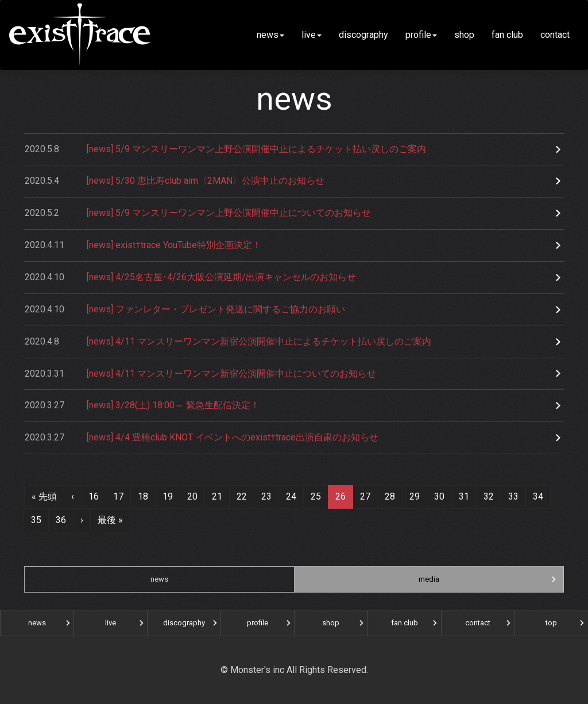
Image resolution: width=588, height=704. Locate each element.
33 (513, 496)
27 (365, 496)
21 (217, 496)
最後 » (110, 520)
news (270, 35)
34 (538, 496)
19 (168, 496)
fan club (507, 35)
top (551, 623)
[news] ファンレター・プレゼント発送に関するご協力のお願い (185, 310)
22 (242, 496)
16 (94, 496)
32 (489, 496)
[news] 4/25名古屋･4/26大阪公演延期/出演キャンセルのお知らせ (190, 278)
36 (61, 520)
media (429, 579)
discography (363, 35)
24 (291, 496)
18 (143, 496)
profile (421, 35)
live (312, 35)
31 (464, 496)
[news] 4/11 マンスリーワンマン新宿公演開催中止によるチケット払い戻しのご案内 (228, 342)
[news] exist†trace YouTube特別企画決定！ (143, 245)
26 (341, 496)
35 (36, 520)
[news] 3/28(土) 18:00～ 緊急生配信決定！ (142, 406)
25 (316, 496)
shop (464, 35)
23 (266, 496)
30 (439, 496)
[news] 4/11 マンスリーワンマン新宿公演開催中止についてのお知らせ (200, 374)
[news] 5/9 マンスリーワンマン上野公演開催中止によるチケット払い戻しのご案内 (225, 150)
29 (415, 496)
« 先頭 (44, 496)
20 (192, 496)
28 (390, 496)
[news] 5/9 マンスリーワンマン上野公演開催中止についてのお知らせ (198, 213)
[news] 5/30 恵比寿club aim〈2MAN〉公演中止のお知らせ (175, 181)
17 (118, 496)
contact (560, 35)
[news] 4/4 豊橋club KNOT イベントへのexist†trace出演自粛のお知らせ (202, 438)
